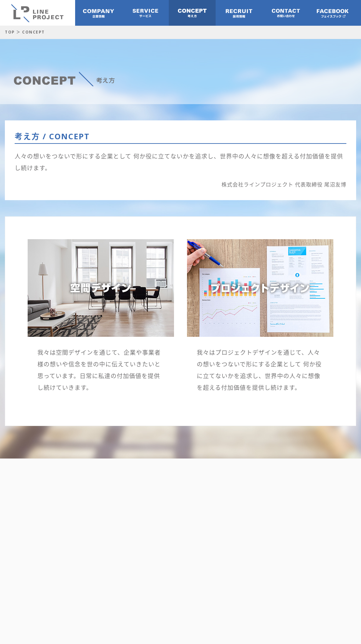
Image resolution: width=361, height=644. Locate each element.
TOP (10, 32)
